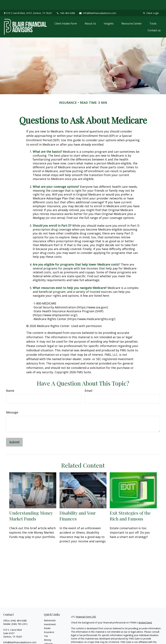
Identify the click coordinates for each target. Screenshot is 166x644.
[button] (66, 14)
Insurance (49, 622)
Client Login (151, 3)
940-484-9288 (66, 3)
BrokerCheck (145, 613)
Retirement (50, 611)
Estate (47, 618)
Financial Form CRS (86, 607)
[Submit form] (14, 432)
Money (48, 630)
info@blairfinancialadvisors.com (98, 3)
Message (12, 403)
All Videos (49, 642)
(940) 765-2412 (19, 614)
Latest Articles (51, 638)
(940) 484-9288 (19, 611)
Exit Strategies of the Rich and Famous (130, 506)
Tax (46, 626)
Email (88, 381)
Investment (50, 615)
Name (10, 381)
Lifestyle (48, 634)
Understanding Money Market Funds (31, 506)
